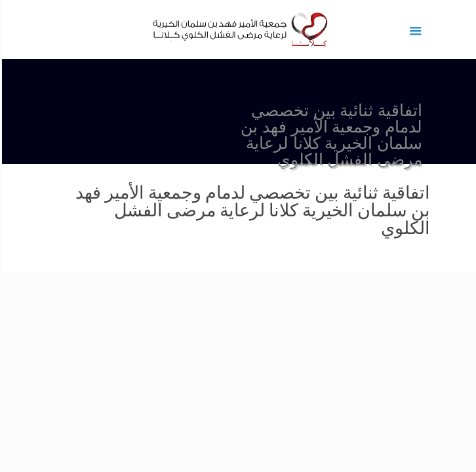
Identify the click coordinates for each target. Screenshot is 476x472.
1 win (475, 0)
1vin (473, 0)
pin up (471, 0)
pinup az (468, 0)
